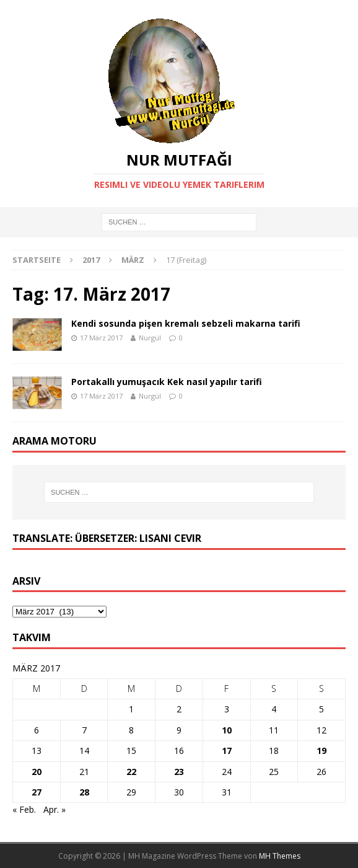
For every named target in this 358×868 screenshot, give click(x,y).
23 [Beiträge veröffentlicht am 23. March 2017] (179, 772)
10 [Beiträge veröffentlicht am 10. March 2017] (227, 730)
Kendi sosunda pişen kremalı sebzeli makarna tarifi (186, 323)
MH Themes (280, 856)
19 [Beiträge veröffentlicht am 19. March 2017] (321, 751)
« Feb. (24, 809)
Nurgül (150, 338)
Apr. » (55, 809)
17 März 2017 (101, 338)
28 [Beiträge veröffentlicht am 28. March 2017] (84, 792)
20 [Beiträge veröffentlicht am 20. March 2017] (37, 772)
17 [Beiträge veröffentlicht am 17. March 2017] (227, 751)
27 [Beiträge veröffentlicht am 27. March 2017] (37, 792)
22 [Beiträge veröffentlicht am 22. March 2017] (131, 772)
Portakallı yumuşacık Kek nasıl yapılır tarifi (168, 382)
